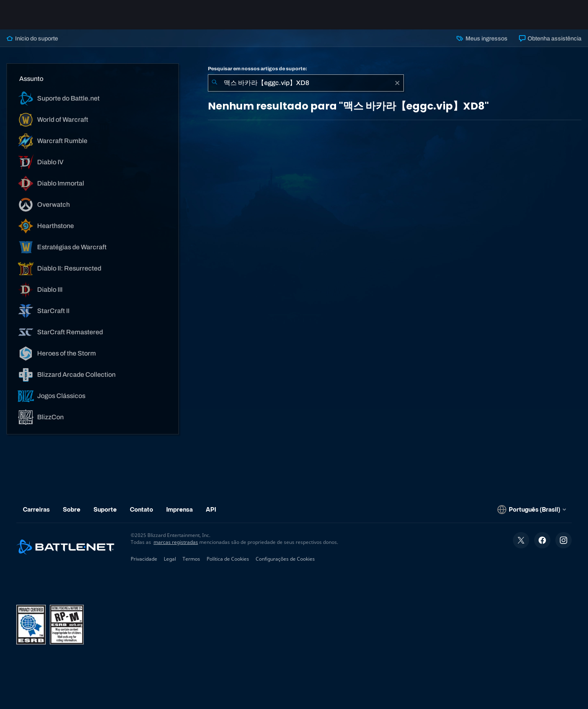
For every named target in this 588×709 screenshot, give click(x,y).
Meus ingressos (482, 38)
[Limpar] (397, 83)
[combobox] (306, 83)
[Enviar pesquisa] (214, 83)
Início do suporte (32, 38)
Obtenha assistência (550, 38)
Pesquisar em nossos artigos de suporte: (257, 69)
